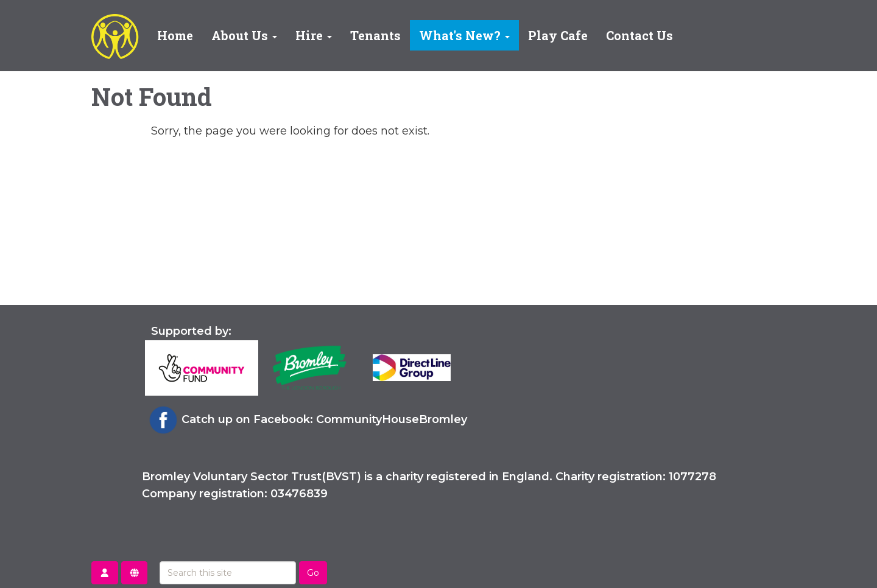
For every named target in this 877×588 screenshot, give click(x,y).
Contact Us (639, 35)
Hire (314, 35)
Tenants (375, 35)
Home (175, 35)
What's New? (464, 35)
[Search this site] (228, 573)
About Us (244, 35)
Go (313, 573)
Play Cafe (558, 35)
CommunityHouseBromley (392, 419)
